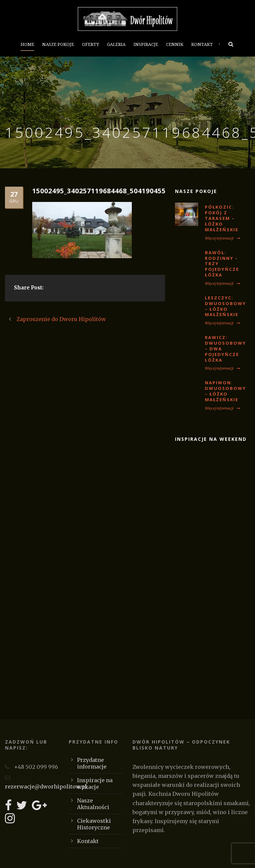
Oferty (90, 44)
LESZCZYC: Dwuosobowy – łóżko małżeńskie (225, 306)
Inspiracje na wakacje (95, 783)
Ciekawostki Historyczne (94, 824)
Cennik (175, 44)
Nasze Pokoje (58, 44)
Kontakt (202, 44)
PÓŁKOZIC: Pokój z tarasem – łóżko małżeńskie (222, 218)
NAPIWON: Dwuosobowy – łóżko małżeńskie (225, 391)
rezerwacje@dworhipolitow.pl (46, 786)
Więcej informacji (223, 238)
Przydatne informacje (92, 763)
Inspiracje (146, 44)
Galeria (116, 44)
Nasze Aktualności (93, 804)
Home (27, 44)
